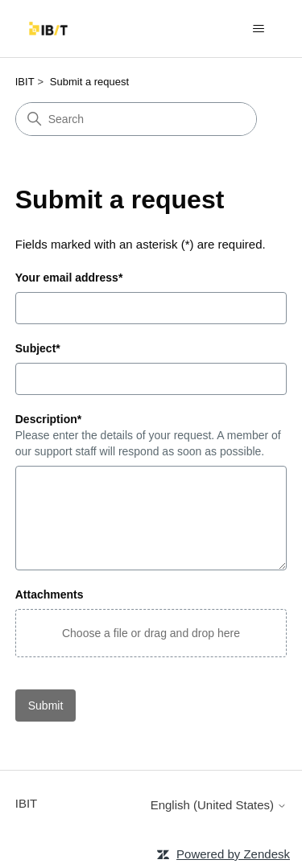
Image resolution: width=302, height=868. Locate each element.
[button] (151, 633)
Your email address (69, 278)
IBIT (25, 82)
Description (48, 419)
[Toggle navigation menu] (258, 29)
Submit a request (89, 82)
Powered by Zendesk (233, 854)
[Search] (136, 119)
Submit (46, 706)
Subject (38, 348)
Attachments (50, 594)
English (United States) (219, 805)
